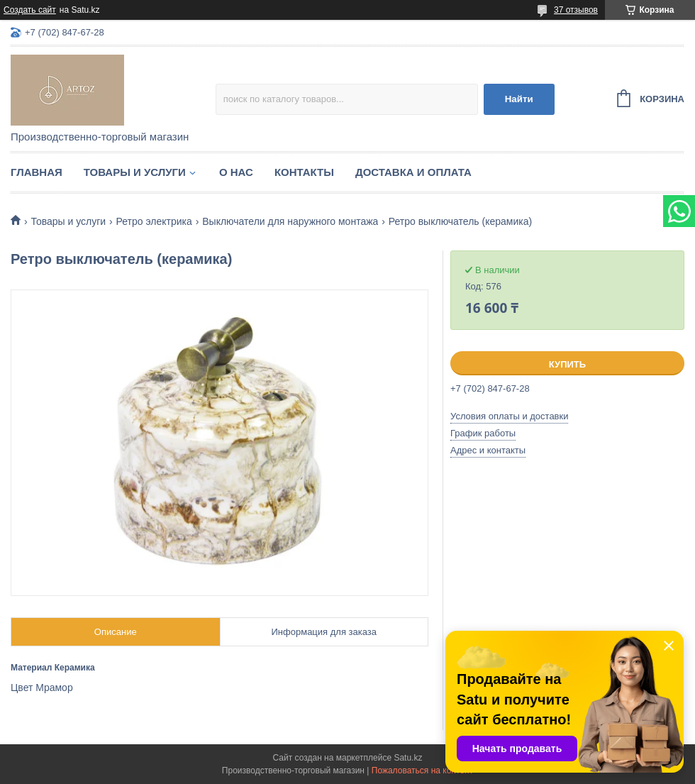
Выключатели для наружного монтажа (290, 221)
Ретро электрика (154, 221)
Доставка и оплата (413, 172)
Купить (567, 364)
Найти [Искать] (519, 99)
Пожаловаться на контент (422, 771)
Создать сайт (30, 10)
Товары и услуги (135, 172)
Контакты (304, 172)
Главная (37, 172)
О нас (236, 172)
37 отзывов (576, 10)
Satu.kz (408, 758)
